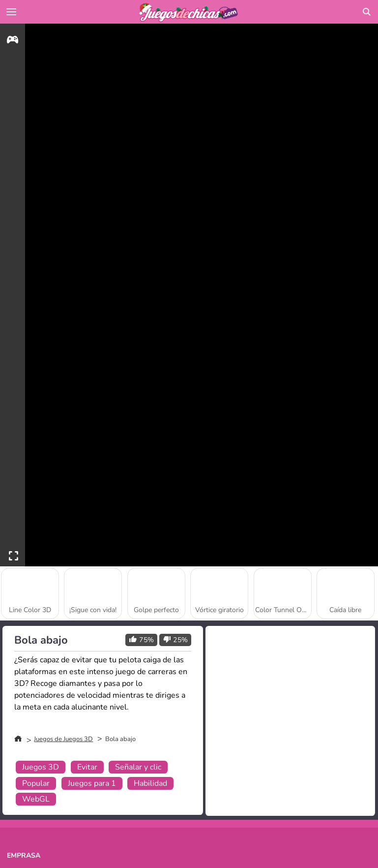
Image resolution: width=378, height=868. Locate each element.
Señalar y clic (138, 767)
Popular (36, 783)
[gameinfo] (13, 41)
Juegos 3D (41, 767)
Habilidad (150, 783)
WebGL (36, 799)
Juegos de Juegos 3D (63, 739)
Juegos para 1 (92, 783)
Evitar (87, 767)
